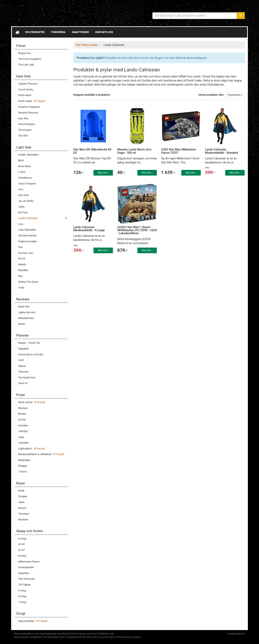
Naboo (22, 366)
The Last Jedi (26, 65)
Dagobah (23, 349)
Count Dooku (26, 90)
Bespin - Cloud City (29, 343)
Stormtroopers (27, 124)
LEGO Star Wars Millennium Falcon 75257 (179, 151)
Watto (22, 324)
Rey (20, 276)
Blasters (23, 408)
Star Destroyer (27, 579)
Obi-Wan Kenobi (28, 236)
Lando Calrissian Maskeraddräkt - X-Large (89, 229)
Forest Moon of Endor (31, 354)
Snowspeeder (26, 567)
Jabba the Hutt (27, 312)
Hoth (21, 360)
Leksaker (23, 443)
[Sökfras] (195, 16)
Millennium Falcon (29, 562)
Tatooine (23, 372)
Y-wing (22, 602)
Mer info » (103, 173)
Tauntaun (24, 514)
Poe (20, 247)
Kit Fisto (23, 212)
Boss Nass (24, 166)
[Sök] (241, 16)
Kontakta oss (104, 32)
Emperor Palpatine (29, 107)
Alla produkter (33, 621)
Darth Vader (32, 101)
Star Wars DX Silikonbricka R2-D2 (93, 151)
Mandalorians (26, 318)
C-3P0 (22, 172)
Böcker (22, 414)
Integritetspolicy (236, 634)
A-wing (22, 539)
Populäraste (235, 95)
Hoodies (23, 425)
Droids (22, 420)
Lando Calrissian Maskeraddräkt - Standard (221, 151)
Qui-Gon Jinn (26, 253)
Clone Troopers (27, 184)
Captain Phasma (28, 84)
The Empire (25, 130)
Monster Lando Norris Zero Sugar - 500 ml (134, 151)
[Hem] (17, 32)
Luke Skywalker (27, 230)
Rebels (22, 264)
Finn (21, 189)
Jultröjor (23, 431)
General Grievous (28, 113)
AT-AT (22, 544)
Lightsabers (32, 449)
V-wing (22, 591)
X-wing (22, 596)
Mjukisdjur (24, 460)
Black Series (32, 402)
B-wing (22, 556)
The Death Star (27, 378)
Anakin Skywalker (28, 155)
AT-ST (22, 550)
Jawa (21, 502)
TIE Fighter (24, 585)
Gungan (23, 496)
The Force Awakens (30, 59)
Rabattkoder (80, 32)
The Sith (23, 136)
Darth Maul (25, 95)
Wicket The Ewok (28, 282)
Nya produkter (35, 32)
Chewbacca (25, 178)
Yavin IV (23, 383)
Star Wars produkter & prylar (44, 14)
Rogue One (25, 53)
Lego (21, 437)
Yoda (21, 288)
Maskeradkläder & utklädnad (41, 454)
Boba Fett (24, 307)
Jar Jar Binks (26, 201)
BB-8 (21, 160)
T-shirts (23, 472)
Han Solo (23, 195)
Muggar (23, 466)
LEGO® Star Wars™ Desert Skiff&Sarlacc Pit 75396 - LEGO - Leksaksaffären (137, 230)
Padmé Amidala (28, 241)
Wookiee (23, 520)
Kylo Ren (23, 118)
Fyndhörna (58, 32)
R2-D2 (22, 259)
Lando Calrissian (28, 218)
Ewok (21, 491)
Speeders (24, 573)
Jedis (21, 207)
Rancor (22, 508)
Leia (21, 224)
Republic (23, 270)
